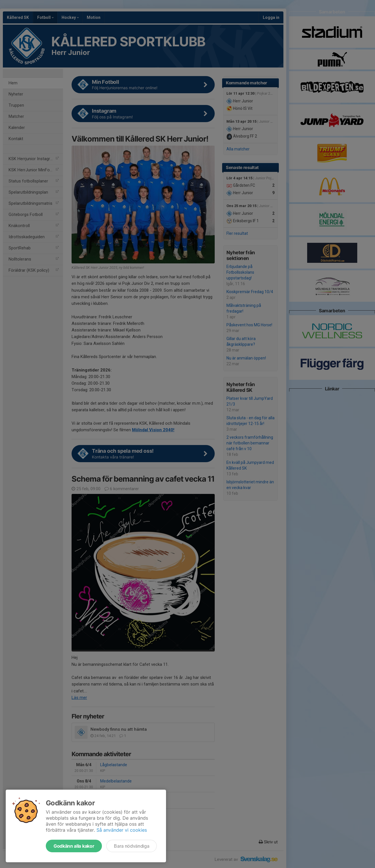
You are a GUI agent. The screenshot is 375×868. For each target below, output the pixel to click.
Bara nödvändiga (132, 846)
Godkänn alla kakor (74, 846)
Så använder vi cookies (122, 830)
